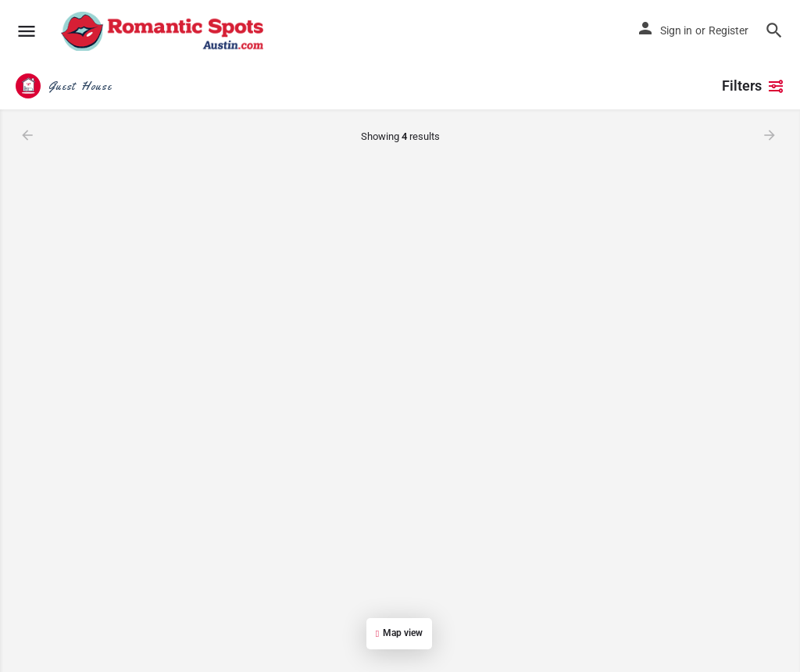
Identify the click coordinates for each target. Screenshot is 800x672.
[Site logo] (164, 31)
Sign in (676, 30)
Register (729, 30)
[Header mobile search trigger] (774, 30)
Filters (753, 86)
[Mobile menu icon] (27, 32)
